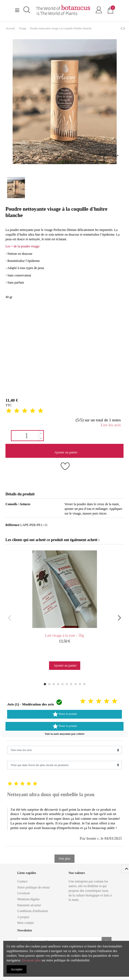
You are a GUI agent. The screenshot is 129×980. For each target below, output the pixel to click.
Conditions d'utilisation (33, 911)
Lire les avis (111, 425)
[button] (64, 734)
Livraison (24, 893)
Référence (12, 525)
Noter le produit (64, 714)
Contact (22, 881)
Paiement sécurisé (29, 905)
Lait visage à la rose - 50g (65, 635)
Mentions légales (28, 899)
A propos (23, 917)
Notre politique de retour (34, 887)
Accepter (17, 969)
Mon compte (26, 923)
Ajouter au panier (65, 452)
